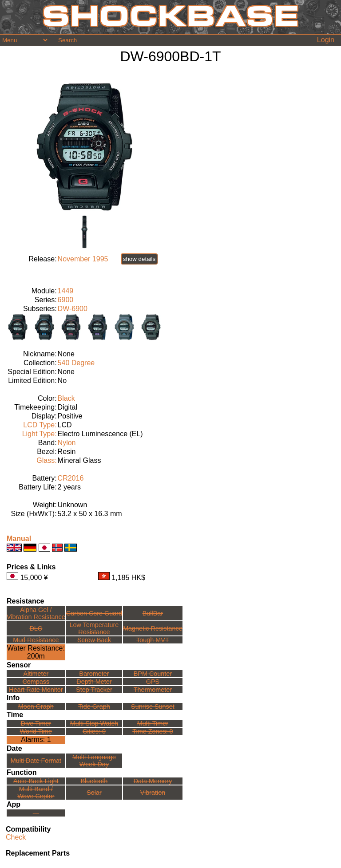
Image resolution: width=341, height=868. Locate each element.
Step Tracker (94, 690)
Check (16, 837)
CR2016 (71, 478)
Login (326, 40)
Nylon (67, 443)
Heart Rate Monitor (36, 690)
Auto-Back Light (36, 781)
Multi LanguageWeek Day (94, 761)
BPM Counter (153, 674)
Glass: (46, 460)
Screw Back (94, 640)
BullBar (153, 613)
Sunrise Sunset (153, 706)
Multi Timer (153, 723)
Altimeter (36, 674)
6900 (66, 300)
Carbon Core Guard (94, 613)
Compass (36, 682)
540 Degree (76, 363)
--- (36, 813)
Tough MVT (153, 640)
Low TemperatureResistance (94, 628)
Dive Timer (36, 723)
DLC (36, 628)
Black (66, 398)
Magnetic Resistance (153, 628)
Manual (19, 539)
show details (139, 259)
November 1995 (83, 259)
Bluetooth (94, 781)
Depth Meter (94, 682)
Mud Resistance (36, 640)
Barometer (94, 674)
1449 (66, 291)
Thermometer (153, 690)
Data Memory (153, 781)
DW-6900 (73, 309)
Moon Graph (36, 706)
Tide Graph (94, 706)
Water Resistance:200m (36, 652)
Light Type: (40, 434)
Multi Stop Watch (94, 723)
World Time (36, 731)
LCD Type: (40, 425)
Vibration (153, 793)
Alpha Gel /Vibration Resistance (36, 613)
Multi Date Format (36, 761)
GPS (153, 682)
